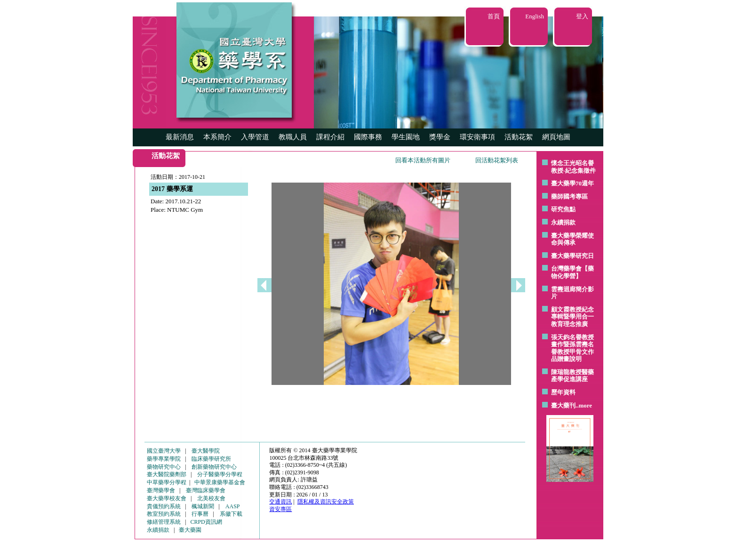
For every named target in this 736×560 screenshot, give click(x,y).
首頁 (494, 16)
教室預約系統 (164, 514)
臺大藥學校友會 (167, 498)
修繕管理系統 (164, 522)
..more (584, 405)
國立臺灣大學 (164, 451)
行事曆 (200, 514)
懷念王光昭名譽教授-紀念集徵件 (573, 167)
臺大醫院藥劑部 (167, 474)
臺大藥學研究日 (572, 256)
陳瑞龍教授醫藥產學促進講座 (572, 376)
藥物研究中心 (164, 467)
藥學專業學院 (164, 459)
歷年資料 (563, 392)
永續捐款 (563, 222)
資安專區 (280, 509)
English (535, 16)
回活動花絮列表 (497, 160)
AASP (233, 506)
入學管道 (255, 137)
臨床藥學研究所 (211, 459)
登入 (582, 16)
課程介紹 (330, 137)
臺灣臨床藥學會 (206, 490)
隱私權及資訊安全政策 (326, 502)
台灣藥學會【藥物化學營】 (572, 272)
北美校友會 (211, 498)
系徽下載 (231, 514)
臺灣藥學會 (161, 490)
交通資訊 (280, 502)
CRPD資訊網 (206, 522)
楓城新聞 (203, 506)
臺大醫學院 (206, 451)
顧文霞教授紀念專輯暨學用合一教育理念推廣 (572, 317)
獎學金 (440, 137)
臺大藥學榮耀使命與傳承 (572, 239)
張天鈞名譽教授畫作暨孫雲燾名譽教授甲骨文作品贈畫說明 (572, 348)
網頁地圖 (556, 137)
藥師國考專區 (569, 196)
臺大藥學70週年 (572, 183)
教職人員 (293, 137)
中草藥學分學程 (167, 482)
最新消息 (180, 137)
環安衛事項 (477, 137)
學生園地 (406, 137)
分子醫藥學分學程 (220, 474)
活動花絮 (519, 137)
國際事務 (368, 137)
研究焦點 (563, 209)
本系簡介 (217, 137)
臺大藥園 (190, 530)
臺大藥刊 (563, 405)
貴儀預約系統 (164, 506)
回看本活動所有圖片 (423, 160)
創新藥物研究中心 (214, 467)
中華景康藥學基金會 (220, 482)
